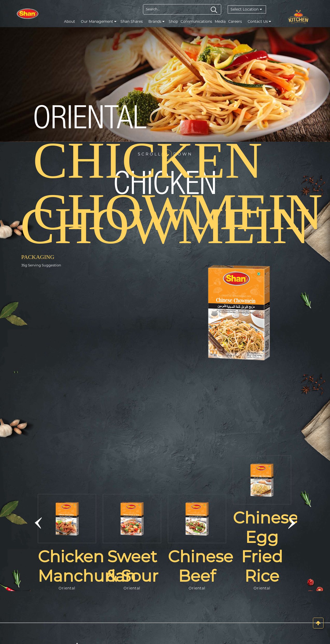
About (70, 21)
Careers (235, 21)
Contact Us (259, 21)
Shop (173, 21)
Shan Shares (132, 21)
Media (220, 21)
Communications (196, 21)
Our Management (99, 21)
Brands (156, 21)
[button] (38, 523)
